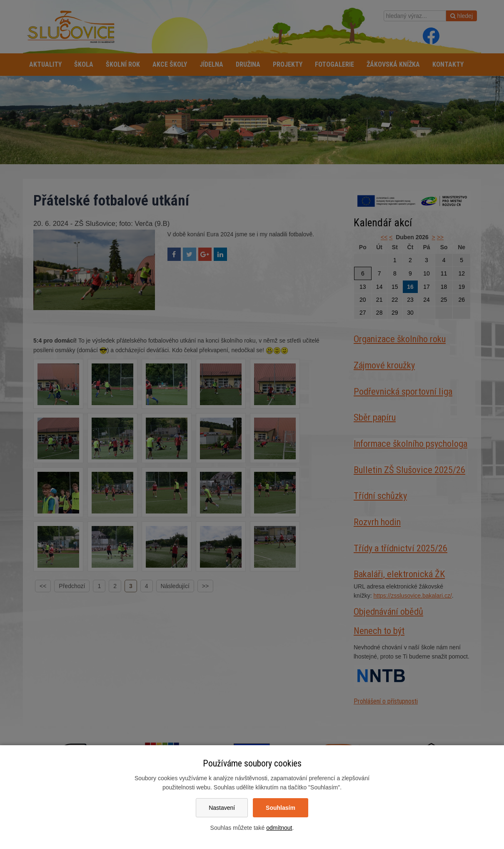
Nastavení (222, 808)
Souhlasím (281, 808)
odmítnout (279, 828)
